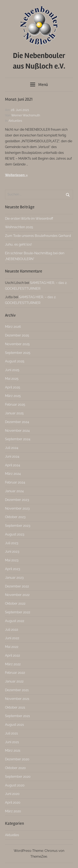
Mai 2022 (12, 647)
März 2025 (13, 396)
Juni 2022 (12, 638)
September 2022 (18, 612)
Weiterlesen (15, 175)
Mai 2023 (12, 560)
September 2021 (17, 716)
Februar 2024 (15, 482)
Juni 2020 (12, 794)
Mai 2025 (12, 379)
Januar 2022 (14, 681)
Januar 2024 (14, 491)
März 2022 (13, 664)
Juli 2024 (12, 448)
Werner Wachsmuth (26, 115)
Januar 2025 (14, 413)
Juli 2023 (12, 543)
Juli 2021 (11, 733)
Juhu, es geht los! (18, 244)
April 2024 (13, 465)
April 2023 (13, 569)
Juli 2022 (12, 630)
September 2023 (18, 526)
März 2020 (13, 811)
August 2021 (14, 725)
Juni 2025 (12, 370)
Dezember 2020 (17, 759)
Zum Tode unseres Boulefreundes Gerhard (38, 236)
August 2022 (15, 621)
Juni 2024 (12, 456)
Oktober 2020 (15, 768)
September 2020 (18, 777)
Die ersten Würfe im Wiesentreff (29, 219)
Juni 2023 (12, 552)
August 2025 (15, 361)
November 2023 (17, 508)
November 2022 (17, 595)
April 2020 (13, 802)
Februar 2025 (15, 404)
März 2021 (13, 750)
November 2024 (17, 431)
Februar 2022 (15, 673)
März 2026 (13, 327)
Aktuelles (15, 121)
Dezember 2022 (17, 586)
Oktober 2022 (15, 603)
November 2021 (17, 699)
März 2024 (13, 474)
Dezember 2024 (17, 422)
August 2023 (15, 534)
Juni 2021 (12, 742)
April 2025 (13, 387)
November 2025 (17, 344)
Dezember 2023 (17, 500)
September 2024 (18, 439)
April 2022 (12, 655)
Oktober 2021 (15, 707)
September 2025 (18, 353)
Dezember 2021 (17, 690)
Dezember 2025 (17, 335)
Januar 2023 (14, 578)
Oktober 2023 (15, 517)
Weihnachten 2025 (19, 227)
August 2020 (15, 785)
